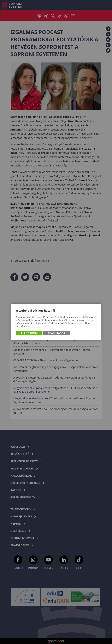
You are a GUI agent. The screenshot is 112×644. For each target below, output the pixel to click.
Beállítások (57, 333)
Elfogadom (29, 333)
